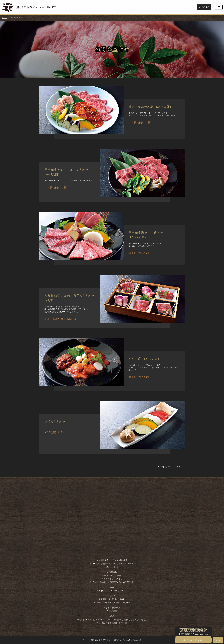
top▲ (218, 640)
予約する (204, 7)
